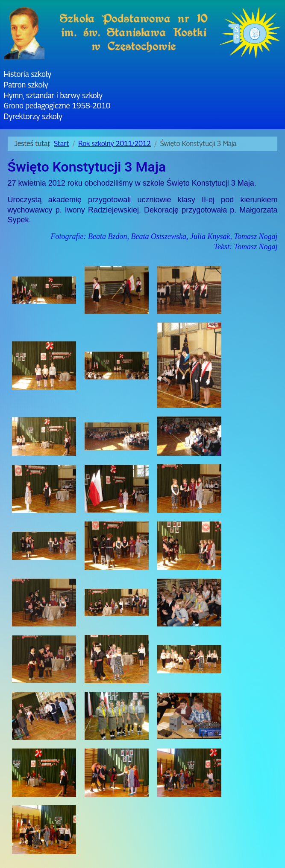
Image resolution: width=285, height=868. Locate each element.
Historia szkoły (28, 74)
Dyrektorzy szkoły (33, 116)
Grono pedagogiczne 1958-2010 (57, 106)
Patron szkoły (26, 85)
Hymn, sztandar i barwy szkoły (53, 95)
